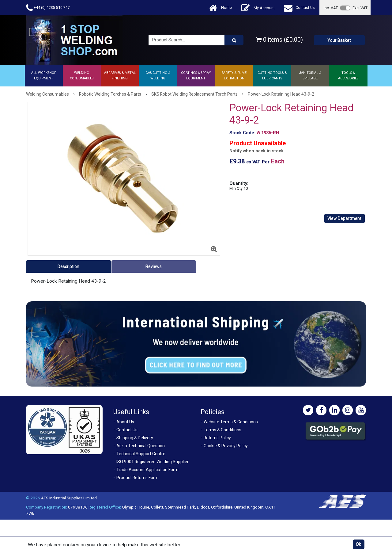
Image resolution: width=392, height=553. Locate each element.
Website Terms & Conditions (231, 422)
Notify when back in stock (256, 151)
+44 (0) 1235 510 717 (48, 8)
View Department (344, 218)
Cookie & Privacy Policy (226, 446)
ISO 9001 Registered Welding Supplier (153, 462)
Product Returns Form (138, 478)
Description (68, 266)
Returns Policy (217, 438)
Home (221, 8)
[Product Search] (234, 40)
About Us (125, 422)
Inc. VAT (331, 8)
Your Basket (339, 40)
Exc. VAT (360, 8)
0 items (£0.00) (279, 40)
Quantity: (239, 186)
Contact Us (299, 8)
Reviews (154, 266)
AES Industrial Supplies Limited (69, 498)
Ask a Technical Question (141, 446)
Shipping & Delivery (135, 438)
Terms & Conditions (222, 430)
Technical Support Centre (141, 454)
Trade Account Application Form (147, 470)
